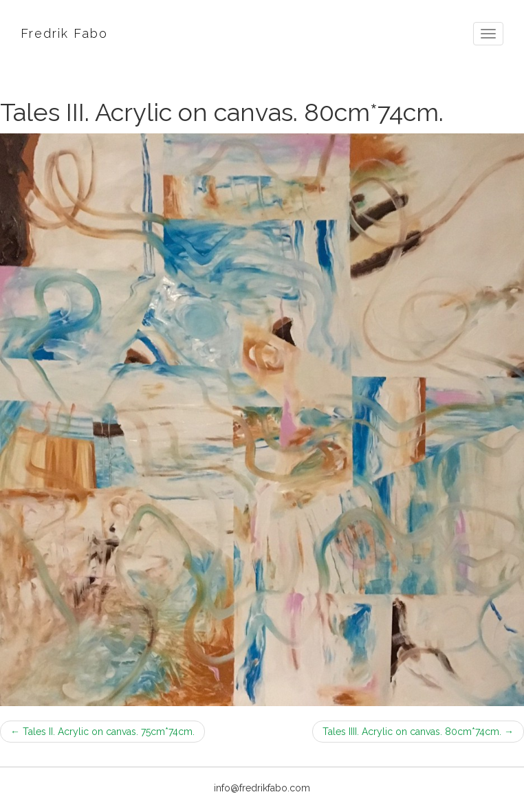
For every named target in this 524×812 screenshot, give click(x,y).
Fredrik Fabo (64, 33)
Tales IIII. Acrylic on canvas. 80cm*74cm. (418, 732)
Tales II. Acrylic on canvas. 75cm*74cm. (102, 732)
